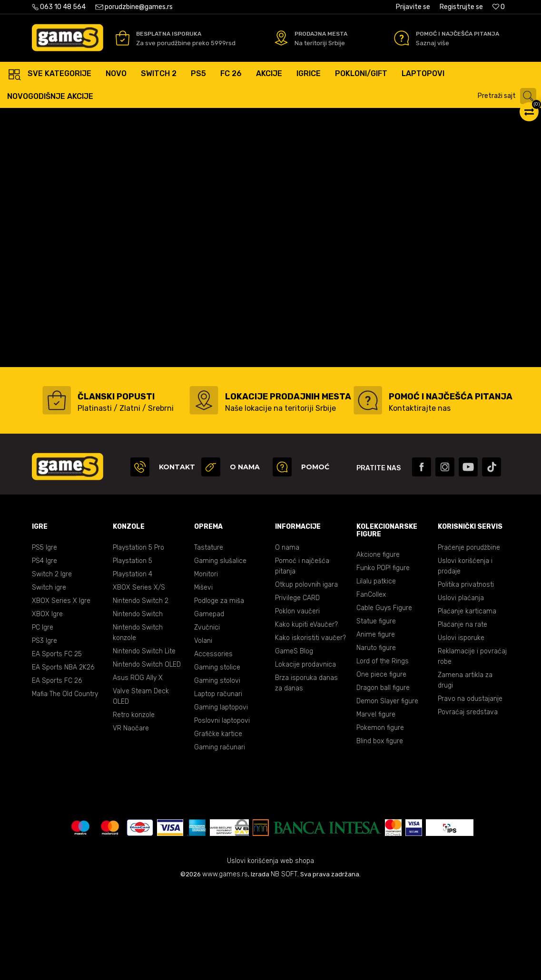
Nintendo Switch (138, 705)
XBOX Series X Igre (61, 692)
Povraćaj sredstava (468, 803)
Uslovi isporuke (461, 729)
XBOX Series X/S (139, 678)
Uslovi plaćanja (461, 689)
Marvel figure (376, 805)
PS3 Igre (44, 732)
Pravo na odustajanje (470, 790)
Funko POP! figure (383, 659)
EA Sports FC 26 (57, 771)
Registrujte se (461, 7)
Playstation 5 (133, 652)
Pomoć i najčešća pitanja (302, 657)
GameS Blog (294, 742)
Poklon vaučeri (297, 702)
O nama (287, 638)
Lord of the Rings (383, 752)
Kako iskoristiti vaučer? (310, 729)
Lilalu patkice (376, 672)
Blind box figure (380, 832)
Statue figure (376, 712)
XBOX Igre (47, 705)
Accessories (213, 745)
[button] (508, 96)
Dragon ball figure (383, 779)
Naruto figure (376, 739)
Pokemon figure (380, 819)
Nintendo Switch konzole (138, 723)
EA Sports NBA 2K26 (63, 758)
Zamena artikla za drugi (465, 771)
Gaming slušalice (220, 652)
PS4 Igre (44, 652)
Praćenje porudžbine (469, 638)
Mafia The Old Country (65, 785)
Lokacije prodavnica (305, 755)
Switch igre (49, 678)
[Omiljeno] (499, 7)
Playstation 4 (133, 665)
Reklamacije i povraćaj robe (472, 747)
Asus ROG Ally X (138, 769)
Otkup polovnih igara (306, 675)
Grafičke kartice (218, 825)
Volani (203, 732)
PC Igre (43, 718)
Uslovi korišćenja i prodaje (465, 657)
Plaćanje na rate (462, 715)
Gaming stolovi (217, 771)
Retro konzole (134, 806)
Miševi (203, 678)
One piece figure (381, 765)
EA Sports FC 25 (57, 745)
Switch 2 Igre (52, 665)
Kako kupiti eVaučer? (306, 715)
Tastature (209, 638)
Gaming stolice (217, 758)
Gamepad (209, 705)
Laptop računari (218, 785)
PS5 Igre (44, 638)
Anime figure (376, 725)
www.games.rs (225, 965)
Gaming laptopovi (221, 798)
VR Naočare (131, 819)
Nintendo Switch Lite (144, 742)
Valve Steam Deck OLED (141, 787)
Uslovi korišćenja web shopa (270, 952)
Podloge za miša (219, 692)
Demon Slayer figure (387, 792)
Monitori (206, 665)
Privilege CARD (297, 689)
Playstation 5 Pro (138, 638)
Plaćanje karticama (467, 702)
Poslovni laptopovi (222, 811)
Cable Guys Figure (384, 699)
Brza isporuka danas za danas (306, 774)
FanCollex (371, 685)
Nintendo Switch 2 (141, 692)
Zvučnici (207, 718)
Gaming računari (220, 838)
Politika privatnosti (466, 675)
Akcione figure (378, 645)
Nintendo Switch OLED (147, 755)
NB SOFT (284, 965)
